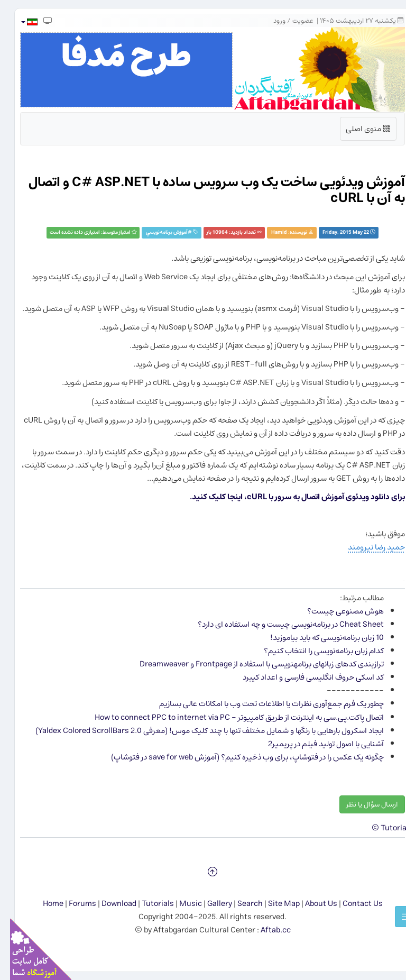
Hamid (269, 232)
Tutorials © (382, 828)
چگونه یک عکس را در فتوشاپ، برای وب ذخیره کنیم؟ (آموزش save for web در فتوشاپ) (237, 757)
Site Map (274, 904)
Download (109, 904)
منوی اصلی (358, 131)
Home (43, 904)
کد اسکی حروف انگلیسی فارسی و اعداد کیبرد (303, 677)
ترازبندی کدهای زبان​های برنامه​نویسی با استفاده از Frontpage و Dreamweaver (252, 664)
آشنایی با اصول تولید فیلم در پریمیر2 (316, 744)
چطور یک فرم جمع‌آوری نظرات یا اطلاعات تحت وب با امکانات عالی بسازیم (261, 704)
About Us (311, 904)
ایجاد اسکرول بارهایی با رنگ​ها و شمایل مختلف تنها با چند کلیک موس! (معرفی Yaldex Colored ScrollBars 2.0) (200, 731)
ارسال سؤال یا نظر (362, 804)
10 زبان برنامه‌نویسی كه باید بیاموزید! (317, 638)
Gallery (210, 904)
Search (240, 904)
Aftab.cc (266, 930)
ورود (269, 21)
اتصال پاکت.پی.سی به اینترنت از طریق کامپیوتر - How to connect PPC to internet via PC (229, 717)
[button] (19, 22)
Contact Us (353, 904)
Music (181, 904)
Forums (72, 904)
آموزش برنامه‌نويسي (157, 232)
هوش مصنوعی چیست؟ (335, 611)
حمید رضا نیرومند (366, 547)
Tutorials (148, 904)
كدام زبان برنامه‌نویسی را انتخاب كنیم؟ (314, 651)
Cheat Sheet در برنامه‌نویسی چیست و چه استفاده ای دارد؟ (281, 624)
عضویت (293, 21)
